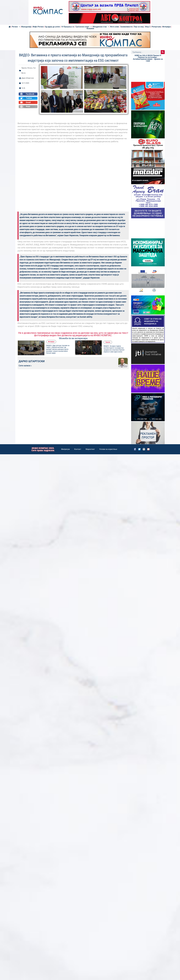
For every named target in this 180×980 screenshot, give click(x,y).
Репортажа (156, 27)
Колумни (90, 29)
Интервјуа (167, 27)
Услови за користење (108, 449)
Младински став (101, 27)
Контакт (78, 449)
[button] (28, 94)
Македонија (26, 27)
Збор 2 (148, 27)
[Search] (163, 52)
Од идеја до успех (52, 27)
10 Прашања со (68, 27)
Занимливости (126, 27)
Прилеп (24, 68)
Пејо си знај (139, 27)
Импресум (65, 449)
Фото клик (115, 27)
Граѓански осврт (84, 27)
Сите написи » (25, 366)
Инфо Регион (38, 27)
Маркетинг (90, 449)
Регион (16, 27)
